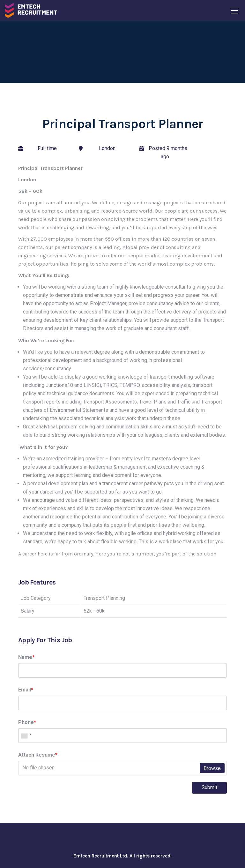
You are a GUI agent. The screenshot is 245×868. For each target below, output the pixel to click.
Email (26, 690)
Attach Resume (38, 755)
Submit (209, 787)
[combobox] (26, 736)
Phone (27, 722)
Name (26, 657)
